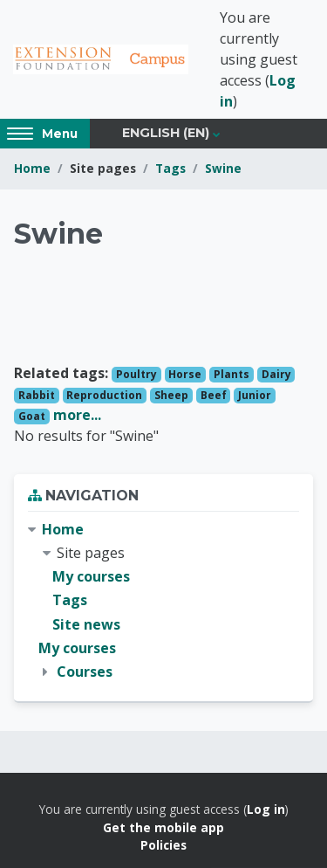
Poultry (136, 374)
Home (32, 168)
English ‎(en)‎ (166, 133)
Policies (163, 845)
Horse (185, 374)
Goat (32, 416)
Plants (232, 374)
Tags (170, 168)
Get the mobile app (163, 827)
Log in (266, 809)
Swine (223, 168)
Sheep (171, 395)
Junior (255, 395)
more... (77, 415)
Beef (214, 395)
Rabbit (37, 395)
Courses (85, 672)
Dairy (276, 374)
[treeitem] (163, 601)
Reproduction (104, 395)
